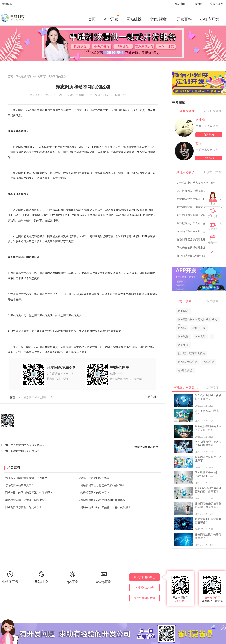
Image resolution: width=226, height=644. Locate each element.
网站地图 (180, 4)
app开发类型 (185, 370)
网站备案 (183, 345)
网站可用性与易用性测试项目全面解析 (103, 500)
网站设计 (200, 336)
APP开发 (112, 18)
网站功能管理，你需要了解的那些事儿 (27, 500)
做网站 (182, 328)
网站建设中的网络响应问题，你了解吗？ (29, 493)
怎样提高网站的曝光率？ (20, 485)
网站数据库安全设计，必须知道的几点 (199, 223)
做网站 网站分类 (188, 362)
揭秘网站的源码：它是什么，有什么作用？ (105, 507)
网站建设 (134, 19)
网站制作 (183, 336)
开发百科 (198, 4)
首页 (92, 19)
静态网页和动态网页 (36, 397)
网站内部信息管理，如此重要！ (24, 507)
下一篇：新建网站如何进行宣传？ (20, 451)
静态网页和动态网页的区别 (50, 77)
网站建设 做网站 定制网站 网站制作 (197, 320)
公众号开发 (217, 4)
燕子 (199, 143)
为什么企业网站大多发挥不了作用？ (26, 478)
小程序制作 (159, 19)
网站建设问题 (24, 77)
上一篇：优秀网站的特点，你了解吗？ (22, 445)
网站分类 (209, 362)
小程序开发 (209, 19)
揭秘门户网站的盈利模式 (95, 478)
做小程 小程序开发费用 (192, 353)
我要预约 (209, 135)
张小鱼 (201, 120)
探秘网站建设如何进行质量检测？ (197, 256)
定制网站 (183, 311)
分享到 (152, 397)
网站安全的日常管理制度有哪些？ (197, 248)
